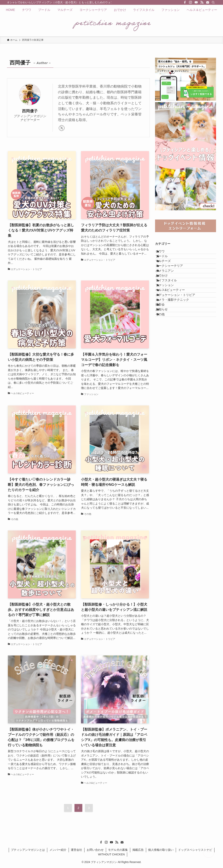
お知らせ (167, 362)
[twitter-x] (62, 128)
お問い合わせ (95, 850)
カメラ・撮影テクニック (177, 344)
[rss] (202, 2)
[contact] (208, 2)
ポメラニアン (170, 290)
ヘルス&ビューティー (175, 326)
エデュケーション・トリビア (180, 335)
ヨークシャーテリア (174, 280)
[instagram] (191, 2)
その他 (165, 371)
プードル (167, 262)
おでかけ (167, 299)
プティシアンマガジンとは (28, 850)
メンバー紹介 (58, 850)
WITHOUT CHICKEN (111, 854)
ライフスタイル (171, 308)
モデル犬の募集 (118, 850)
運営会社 (76, 850)
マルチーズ (168, 272)
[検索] (213, 2)
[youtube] (196, 2)
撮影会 (165, 353)
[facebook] (185, 2)
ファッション (170, 317)
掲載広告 (138, 850)
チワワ (165, 253)
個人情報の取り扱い (161, 850)
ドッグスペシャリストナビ (195, 850)
